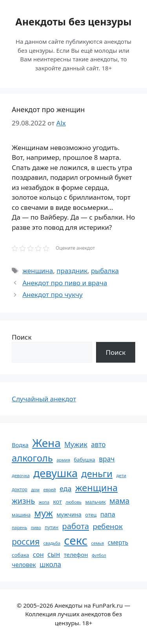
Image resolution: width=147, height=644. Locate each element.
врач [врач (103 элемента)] (107, 459)
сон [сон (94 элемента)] (38, 554)
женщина (38, 271)
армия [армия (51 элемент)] (63, 460)
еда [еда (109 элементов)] (65, 488)
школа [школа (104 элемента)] (50, 564)
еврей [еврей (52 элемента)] (49, 489)
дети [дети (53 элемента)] (121, 475)
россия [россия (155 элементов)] (26, 541)
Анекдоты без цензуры (73, 21)
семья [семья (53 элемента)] (98, 543)
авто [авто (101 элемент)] (98, 445)
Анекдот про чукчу (52, 294)
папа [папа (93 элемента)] (108, 514)
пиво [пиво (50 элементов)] (36, 527)
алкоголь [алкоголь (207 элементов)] (32, 458)
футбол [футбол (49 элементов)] (99, 555)
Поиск (22, 337)
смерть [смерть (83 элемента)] (118, 542)
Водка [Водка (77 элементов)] (20, 445)
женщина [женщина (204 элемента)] (96, 488)
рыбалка (105, 271)
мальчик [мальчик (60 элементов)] (95, 502)
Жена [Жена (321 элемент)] (46, 443)
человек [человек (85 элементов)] (24, 565)
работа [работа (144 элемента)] (75, 526)
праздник (72, 271)
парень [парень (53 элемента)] (19, 527)
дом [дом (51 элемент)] (35, 489)
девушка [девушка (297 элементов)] (55, 473)
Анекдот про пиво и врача (65, 283)
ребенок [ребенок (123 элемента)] (108, 526)
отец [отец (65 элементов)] (91, 515)
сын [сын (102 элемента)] (54, 554)
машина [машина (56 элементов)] (21, 515)
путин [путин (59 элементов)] (52, 527)
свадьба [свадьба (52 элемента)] (52, 543)
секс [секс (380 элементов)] (76, 540)
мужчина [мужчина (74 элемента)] (69, 514)
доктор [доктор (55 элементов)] (20, 489)
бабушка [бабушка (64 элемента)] (84, 460)
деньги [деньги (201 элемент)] (97, 474)
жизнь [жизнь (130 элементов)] (23, 501)
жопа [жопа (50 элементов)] (44, 502)
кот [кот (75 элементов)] (57, 502)
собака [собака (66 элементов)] (20, 555)
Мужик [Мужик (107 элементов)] (76, 444)
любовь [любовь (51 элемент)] (73, 502)
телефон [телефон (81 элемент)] (76, 555)
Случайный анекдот (44, 399)
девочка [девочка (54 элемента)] (21, 475)
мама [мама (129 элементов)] (119, 501)
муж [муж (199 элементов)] (44, 513)
